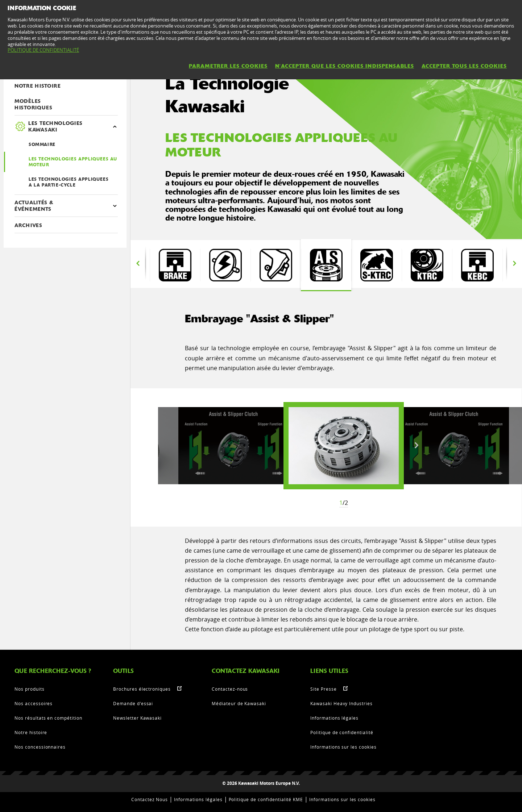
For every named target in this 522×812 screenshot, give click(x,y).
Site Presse (324, 689)
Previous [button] (138, 263)
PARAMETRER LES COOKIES (228, 66)
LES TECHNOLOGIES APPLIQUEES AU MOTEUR (73, 162)
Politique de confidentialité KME (266, 799)
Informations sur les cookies (343, 747)
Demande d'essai (133, 703)
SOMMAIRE (42, 145)
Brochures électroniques (142, 689)
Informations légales (334, 718)
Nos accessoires (34, 703)
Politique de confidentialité (342, 732)
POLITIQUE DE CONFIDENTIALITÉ (43, 50)
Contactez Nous (150, 799)
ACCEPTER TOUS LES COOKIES (464, 66)
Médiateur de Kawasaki (239, 703)
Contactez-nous (230, 689)
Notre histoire (31, 732)
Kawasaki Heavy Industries (341, 703)
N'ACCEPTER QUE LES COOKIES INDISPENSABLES (345, 66)
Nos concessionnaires (40, 747)
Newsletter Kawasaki (137, 718)
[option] (175, 265)
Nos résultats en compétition (48, 718)
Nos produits (30, 689)
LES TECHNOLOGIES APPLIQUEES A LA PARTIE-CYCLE (69, 182)
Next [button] (514, 263)
